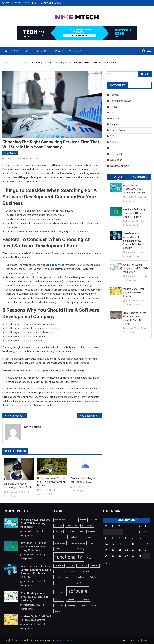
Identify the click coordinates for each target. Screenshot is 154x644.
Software (115, 142)
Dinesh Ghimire (65, 640)
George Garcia (11, 496)
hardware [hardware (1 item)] (59, 565)
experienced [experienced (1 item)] (60, 543)
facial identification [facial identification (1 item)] (77, 543)
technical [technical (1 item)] (59, 605)
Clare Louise (32, 158)
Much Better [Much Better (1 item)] (80, 577)
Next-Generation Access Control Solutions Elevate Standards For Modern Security (135, 241)
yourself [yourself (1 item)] (58, 611)
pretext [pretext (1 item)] (70, 583)
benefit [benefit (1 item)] (83, 520)
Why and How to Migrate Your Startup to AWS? (83, 480)
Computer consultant (121, 101)
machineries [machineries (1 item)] (60, 571)
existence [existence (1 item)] (88, 537)
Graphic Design (118, 130)
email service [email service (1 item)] (60, 537)
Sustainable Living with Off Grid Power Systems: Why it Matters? (51, 482)
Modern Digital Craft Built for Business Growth (134, 292)
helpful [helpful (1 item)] (70, 565)
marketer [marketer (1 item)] (74, 571)
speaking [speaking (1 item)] (59, 600)
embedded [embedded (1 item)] (75, 537)
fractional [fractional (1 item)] (59, 549)
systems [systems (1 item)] (71, 600)
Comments (140, 177)
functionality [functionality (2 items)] (69, 557)
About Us (58, 3)
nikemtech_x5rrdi (45, 494)
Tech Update (42, 51)
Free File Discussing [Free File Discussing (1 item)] (76, 549)
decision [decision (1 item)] (58, 531)
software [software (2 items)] (78, 591)
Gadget (59, 51)
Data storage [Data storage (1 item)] (87, 526)
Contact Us (46, 3)
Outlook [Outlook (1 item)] (93, 577)
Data (15, 51)
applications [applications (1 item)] (60, 520)
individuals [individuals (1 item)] (82, 565)
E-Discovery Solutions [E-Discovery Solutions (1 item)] (75, 531)
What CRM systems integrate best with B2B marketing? (135, 268)
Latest (118, 177)
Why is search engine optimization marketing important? (91, 416)
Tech (26, 51)
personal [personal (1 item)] (59, 583)
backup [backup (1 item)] (72, 520)
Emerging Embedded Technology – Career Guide (18, 486)
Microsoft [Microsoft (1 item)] (86, 571)
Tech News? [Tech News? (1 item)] (84, 600)
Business (115, 95)
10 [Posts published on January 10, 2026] (140, 538)
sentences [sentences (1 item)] (59, 592)
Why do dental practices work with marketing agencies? (134, 189)
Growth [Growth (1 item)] (90, 558)
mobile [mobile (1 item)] (58, 577)
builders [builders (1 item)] (58, 526)
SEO (112, 136)
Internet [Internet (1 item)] (95, 565)
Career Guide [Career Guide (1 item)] (72, 526)
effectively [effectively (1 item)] (92, 531)
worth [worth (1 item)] (94, 605)
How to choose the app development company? (17, 416)
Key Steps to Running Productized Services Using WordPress (134, 213)
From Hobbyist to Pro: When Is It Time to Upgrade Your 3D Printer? (134, 318)
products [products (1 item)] (81, 583)
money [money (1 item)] (68, 577)
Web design (75, 51)
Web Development (120, 166)
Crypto (114, 107)
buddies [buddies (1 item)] (94, 520)
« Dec (106, 563)
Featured (115, 119)
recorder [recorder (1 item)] (92, 583)
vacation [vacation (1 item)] (84, 605)
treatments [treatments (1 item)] (71, 605)
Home (35, 3)
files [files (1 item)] (91, 543)
